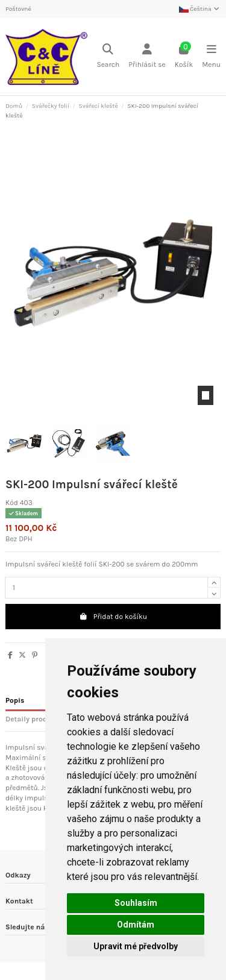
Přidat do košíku (113, 617)
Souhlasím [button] (136, 903)
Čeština (200, 9)
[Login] (147, 57)
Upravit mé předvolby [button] (136, 946)
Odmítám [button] (136, 925)
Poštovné (18, 9)
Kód (12, 503)
